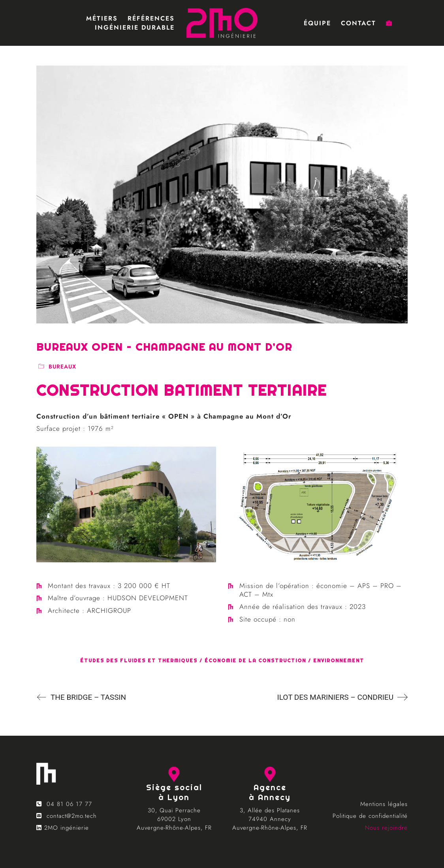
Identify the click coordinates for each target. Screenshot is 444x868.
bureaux (62, 367)
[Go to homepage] (222, 23)
